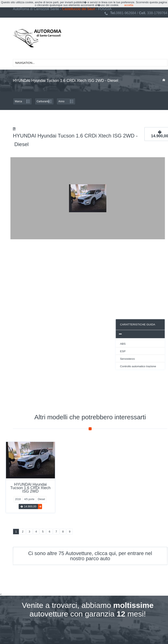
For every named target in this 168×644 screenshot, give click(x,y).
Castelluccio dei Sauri (79, 9)
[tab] (71, 334)
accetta (129, 5)
